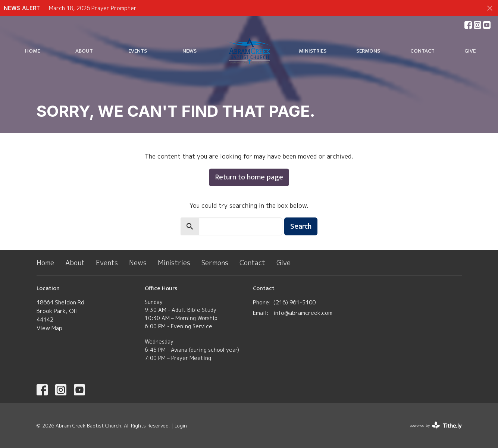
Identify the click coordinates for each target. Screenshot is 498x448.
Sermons (368, 51)
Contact (422, 51)
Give (470, 51)
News (190, 51)
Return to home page (249, 177)
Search (301, 226)
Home (32, 51)
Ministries (313, 51)
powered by (436, 425)
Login (181, 426)
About (84, 51)
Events (138, 51)
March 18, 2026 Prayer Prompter (93, 8)
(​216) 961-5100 (295, 302)
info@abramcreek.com (303, 313)
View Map (49, 328)
